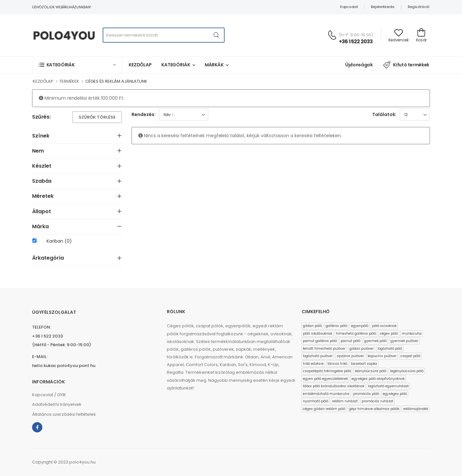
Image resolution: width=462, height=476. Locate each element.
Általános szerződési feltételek (64, 414)
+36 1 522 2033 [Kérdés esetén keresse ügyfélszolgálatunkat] (356, 42)
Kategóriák (176, 65)
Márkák (214, 65)
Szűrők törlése (97, 117)
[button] (77, 65)
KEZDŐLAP (43, 81)
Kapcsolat (349, 7)
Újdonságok (359, 65)
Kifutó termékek (406, 65)
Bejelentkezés (383, 7)
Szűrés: (41, 117)
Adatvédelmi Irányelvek (57, 404)
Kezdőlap (140, 65)
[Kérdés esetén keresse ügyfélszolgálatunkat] (332, 35)
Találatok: (384, 114)
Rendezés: (144, 114)
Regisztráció (419, 7)
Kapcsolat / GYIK (49, 395)
